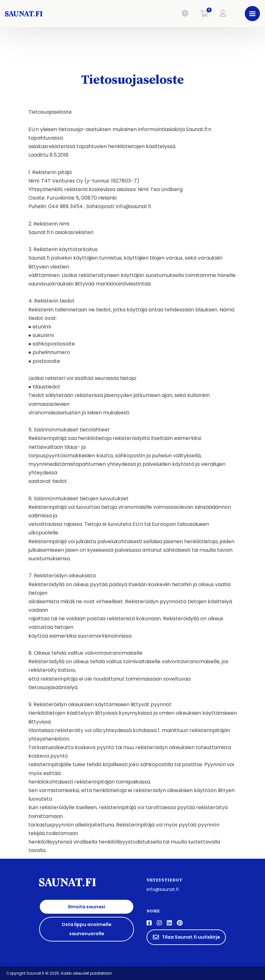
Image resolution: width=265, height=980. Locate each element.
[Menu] (252, 14)
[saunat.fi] (58, 14)
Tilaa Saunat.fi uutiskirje (186, 937)
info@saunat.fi (163, 889)
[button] (185, 14)
